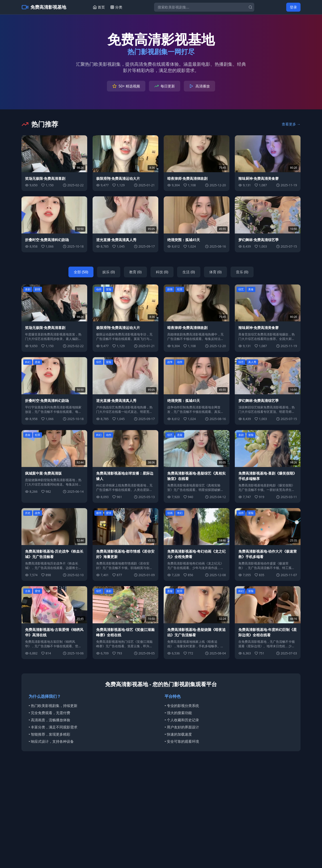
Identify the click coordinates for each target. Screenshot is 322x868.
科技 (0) (162, 272)
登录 (293, 7)
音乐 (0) (242, 272)
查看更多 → (291, 124)
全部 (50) (81, 272)
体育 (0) (215, 272)
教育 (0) (135, 272)
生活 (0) (189, 272)
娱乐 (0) (109, 272)
